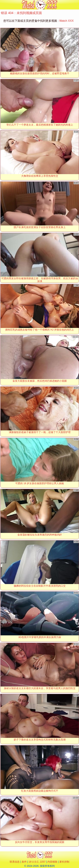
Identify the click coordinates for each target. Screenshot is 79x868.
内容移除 (52, 862)
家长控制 (64, 862)
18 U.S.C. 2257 (37, 862)
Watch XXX (66, 21)
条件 (24, 862)
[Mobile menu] (3, 5)
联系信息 (15, 862)
